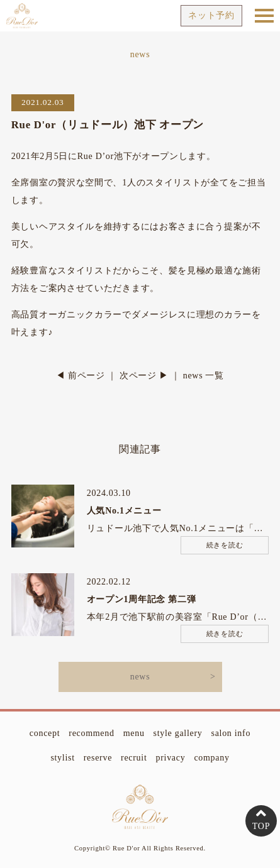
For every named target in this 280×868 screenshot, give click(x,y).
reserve (98, 758)
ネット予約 (211, 15)
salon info (231, 733)
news (140, 677)
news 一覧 (204, 376)
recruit (134, 758)
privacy (171, 758)
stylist (62, 758)
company (211, 758)
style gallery (178, 733)
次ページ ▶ (144, 376)
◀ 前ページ (81, 376)
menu (134, 733)
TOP (261, 826)
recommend (91, 733)
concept (45, 733)
